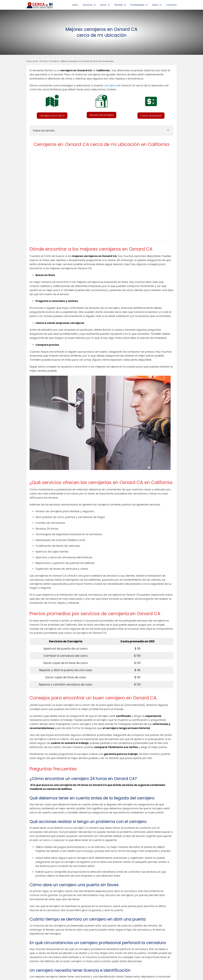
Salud (155, 5)
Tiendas (118, 5)
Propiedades (137, 5)
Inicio (75, 5)
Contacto (171, 5)
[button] (52, 116)
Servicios (88, 5)
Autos (103, 5)
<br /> (99, 194)
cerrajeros (110, 85)
